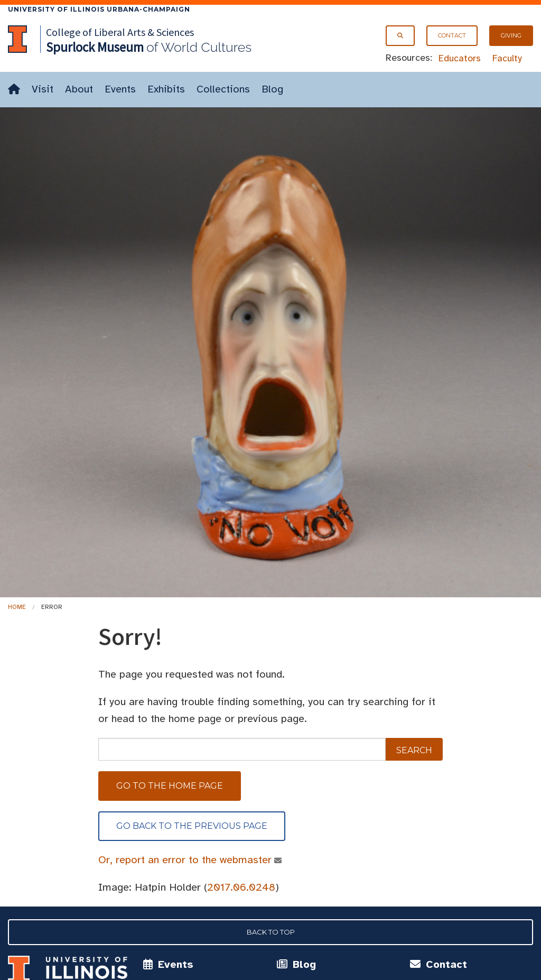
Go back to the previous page (192, 826)
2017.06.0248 (241, 887)
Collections (223, 89)
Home (17, 607)
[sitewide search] (242, 749)
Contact (452, 35)
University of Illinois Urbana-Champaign (99, 9)
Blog (272, 89)
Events (120, 89)
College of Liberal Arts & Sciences (120, 32)
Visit (43, 89)
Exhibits (166, 89)
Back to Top (271, 932)
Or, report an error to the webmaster (185, 860)
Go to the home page (170, 786)
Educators (460, 58)
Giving (511, 35)
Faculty (507, 58)
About (79, 89)
